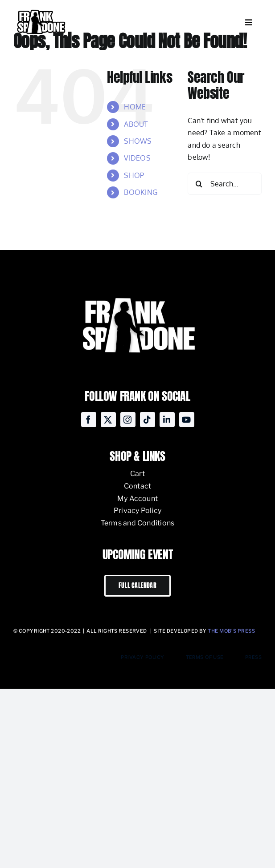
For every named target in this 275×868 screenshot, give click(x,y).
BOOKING (141, 192)
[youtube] (187, 420)
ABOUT (136, 124)
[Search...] (225, 184)
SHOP (134, 175)
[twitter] (108, 420)
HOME (135, 107)
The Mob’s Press (231, 631)
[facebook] (89, 420)
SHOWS (138, 141)
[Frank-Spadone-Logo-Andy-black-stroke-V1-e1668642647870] (41, 11)
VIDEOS (137, 158)
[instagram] (128, 420)
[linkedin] (167, 420)
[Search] (199, 184)
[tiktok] (148, 420)
